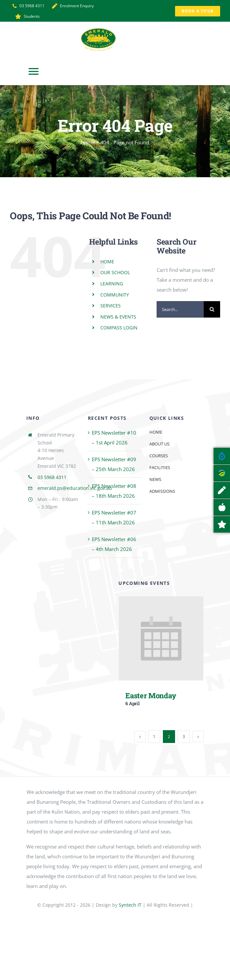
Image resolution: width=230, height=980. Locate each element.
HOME (107, 262)
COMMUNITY (115, 295)
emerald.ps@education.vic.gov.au (75, 488)
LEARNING (112, 284)
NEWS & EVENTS (118, 317)
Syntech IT (130, 905)
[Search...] (180, 309)
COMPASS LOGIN (119, 328)
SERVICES (111, 306)
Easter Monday (151, 695)
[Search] (212, 309)
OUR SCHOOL (115, 272)
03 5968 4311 (52, 477)
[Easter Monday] (161, 601)
